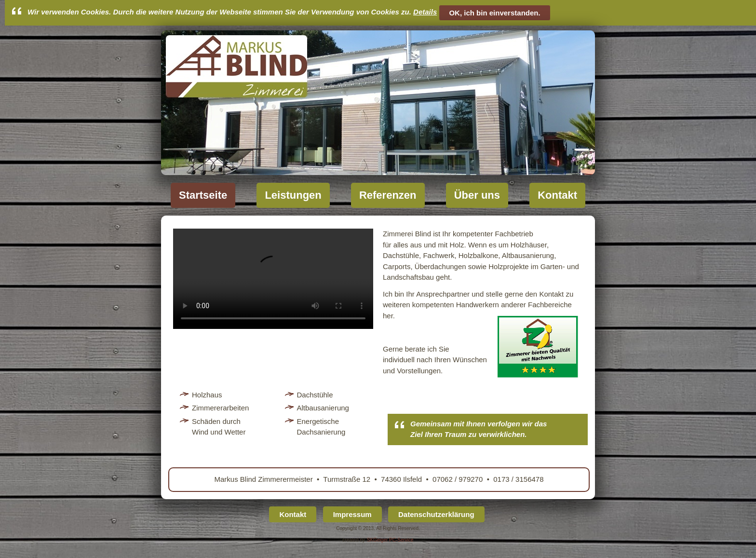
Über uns (477, 195)
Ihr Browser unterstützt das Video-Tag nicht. (273, 279)
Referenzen (388, 195)
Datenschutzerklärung (436, 514)
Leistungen (293, 195)
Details (425, 12)
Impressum (352, 514)
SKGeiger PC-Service (390, 540)
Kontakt (557, 195)
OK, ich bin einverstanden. (494, 13)
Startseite (203, 195)
